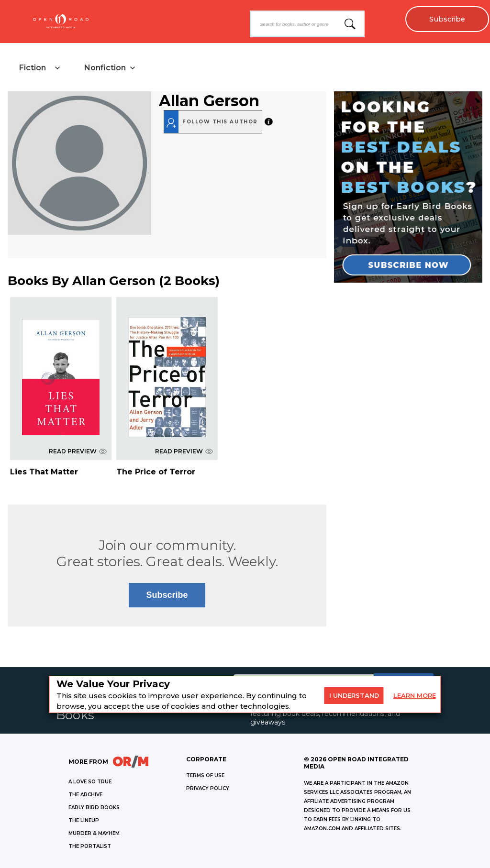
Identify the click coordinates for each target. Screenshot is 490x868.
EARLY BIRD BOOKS (94, 808)
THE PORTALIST (90, 846)
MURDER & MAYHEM (94, 833)
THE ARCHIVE (85, 795)
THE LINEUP (84, 820)
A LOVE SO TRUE (90, 782)
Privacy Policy (208, 788)
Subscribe (447, 19)
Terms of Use (205, 775)
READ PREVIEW (78, 451)
